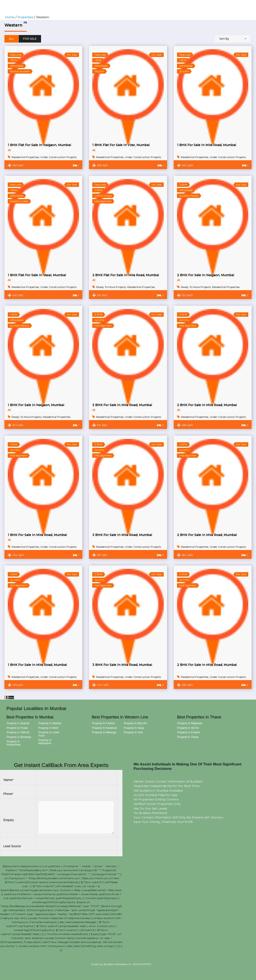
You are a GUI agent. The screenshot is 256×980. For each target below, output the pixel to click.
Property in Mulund (18, 723)
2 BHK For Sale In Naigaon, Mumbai (206, 275)
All (11, 39)
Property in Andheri (103, 723)
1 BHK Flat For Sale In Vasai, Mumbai (37, 275)
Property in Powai (17, 728)
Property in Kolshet (189, 732)
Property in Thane (188, 737)
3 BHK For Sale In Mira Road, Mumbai (122, 405)
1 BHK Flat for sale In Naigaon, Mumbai (39, 145)
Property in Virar (133, 732)
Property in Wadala (50, 723)
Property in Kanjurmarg (14, 743)
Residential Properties (25, 157)
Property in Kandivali (104, 728)
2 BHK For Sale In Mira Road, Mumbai (207, 405)
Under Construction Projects (58, 157)
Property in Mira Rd (135, 723)
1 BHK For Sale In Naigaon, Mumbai (36, 405)
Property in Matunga (104, 732)
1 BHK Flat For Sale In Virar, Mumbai (121, 145)
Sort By (224, 39)
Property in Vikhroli (18, 732)
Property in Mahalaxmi (45, 742)
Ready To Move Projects (111, 287)
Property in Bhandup (19, 737)
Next (11, 697)
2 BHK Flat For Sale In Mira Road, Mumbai (126, 275)
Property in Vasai (134, 728)
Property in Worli (48, 728)
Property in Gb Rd (188, 728)
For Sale (30, 39)
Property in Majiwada (190, 723)
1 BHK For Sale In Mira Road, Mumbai (207, 145)
